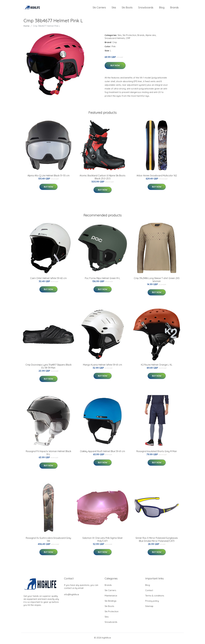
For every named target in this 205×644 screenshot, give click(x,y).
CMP (128, 40)
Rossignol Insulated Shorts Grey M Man (157, 453)
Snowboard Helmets (115, 40)
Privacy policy (152, 602)
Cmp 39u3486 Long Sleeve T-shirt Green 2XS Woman (157, 281)
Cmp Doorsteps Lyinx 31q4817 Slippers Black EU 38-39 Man (48, 368)
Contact (149, 592)
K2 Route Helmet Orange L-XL (157, 366)
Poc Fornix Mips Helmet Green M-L (102, 280)
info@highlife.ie (72, 596)
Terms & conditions (155, 597)
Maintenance (111, 597)
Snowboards (146, 8)
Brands (174, 8)
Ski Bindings (111, 602)
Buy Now (115, 67)
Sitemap (149, 608)
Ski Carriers (99, 8)
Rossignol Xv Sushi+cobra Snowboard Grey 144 (48, 541)
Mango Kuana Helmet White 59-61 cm (102, 366)
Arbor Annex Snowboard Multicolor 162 (157, 177)
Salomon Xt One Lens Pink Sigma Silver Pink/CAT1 (103, 541)
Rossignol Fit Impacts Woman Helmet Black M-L (48, 454)
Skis (114, 8)
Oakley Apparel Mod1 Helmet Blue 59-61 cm (102, 453)
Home (26, 27)
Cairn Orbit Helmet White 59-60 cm (48, 280)
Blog (162, 8)
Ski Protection (129, 37)
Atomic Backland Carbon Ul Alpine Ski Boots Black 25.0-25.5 (102, 179)
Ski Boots (127, 8)
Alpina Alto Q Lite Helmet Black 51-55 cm (48, 177)
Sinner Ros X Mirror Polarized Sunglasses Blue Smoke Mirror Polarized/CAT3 (157, 541)
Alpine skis (151, 37)
